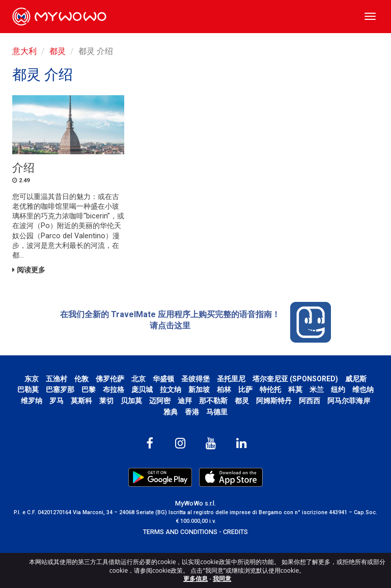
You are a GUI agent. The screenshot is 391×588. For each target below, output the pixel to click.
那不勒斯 (213, 401)
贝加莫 (131, 401)
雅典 (171, 412)
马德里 (217, 412)
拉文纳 (171, 389)
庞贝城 (142, 389)
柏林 (224, 389)
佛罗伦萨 (110, 379)
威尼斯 (356, 379)
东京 (32, 379)
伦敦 (81, 379)
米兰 (317, 389)
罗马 (57, 401)
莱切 (106, 401)
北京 (138, 379)
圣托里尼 (231, 379)
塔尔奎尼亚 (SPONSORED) (295, 379)
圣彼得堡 (195, 379)
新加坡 (199, 389)
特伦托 (270, 389)
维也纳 (363, 389)
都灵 (58, 51)
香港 (192, 412)
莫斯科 (81, 401)
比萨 (245, 389)
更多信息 (195, 579)
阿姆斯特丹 (274, 401)
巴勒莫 (28, 389)
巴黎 (89, 389)
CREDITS (235, 532)
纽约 (338, 389)
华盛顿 (163, 379)
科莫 (295, 389)
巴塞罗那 (60, 389)
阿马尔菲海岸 (349, 401)
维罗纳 (32, 401)
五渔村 (57, 379)
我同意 (222, 579)
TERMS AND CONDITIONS (180, 532)
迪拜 (185, 401)
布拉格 (114, 389)
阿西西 (310, 401)
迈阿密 (160, 401)
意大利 (24, 51)
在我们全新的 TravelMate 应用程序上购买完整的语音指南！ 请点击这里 (195, 322)
